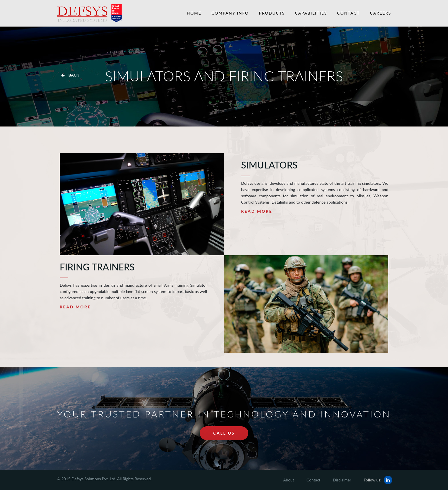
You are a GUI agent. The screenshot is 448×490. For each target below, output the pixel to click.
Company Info (230, 13)
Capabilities (311, 13)
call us (224, 433)
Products (272, 13)
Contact (348, 13)
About (289, 480)
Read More (257, 211)
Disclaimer (342, 480)
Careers (381, 13)
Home (194, 13)
